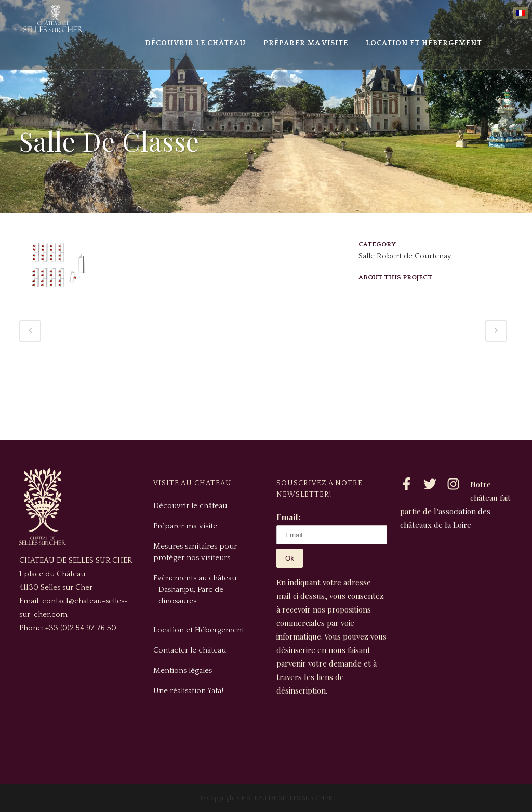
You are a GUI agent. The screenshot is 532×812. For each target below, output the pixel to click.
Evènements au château (195, 578)
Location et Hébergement (199, 630)
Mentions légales (183, 670)
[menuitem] (521, 13)
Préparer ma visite (185, 526)
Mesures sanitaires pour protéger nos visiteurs (195, 552)
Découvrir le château (190, 506)
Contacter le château (190, 650)
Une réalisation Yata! (188, 691)
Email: (288, 517)
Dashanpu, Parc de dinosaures (191, 595)
